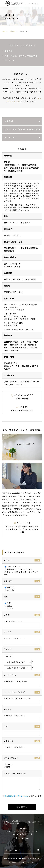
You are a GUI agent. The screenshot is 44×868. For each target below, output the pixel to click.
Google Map (24, 838)
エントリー (10, 60)
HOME (4, 31)
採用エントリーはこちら (22, 408)
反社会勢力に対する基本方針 (29, 858)
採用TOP (13, 31)
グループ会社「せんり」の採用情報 (21, 56)
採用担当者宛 (22, 397)
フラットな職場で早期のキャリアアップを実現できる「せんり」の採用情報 (22, 527)
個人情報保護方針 (11, 858)
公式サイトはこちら (14, 850)
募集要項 (9, 51)
